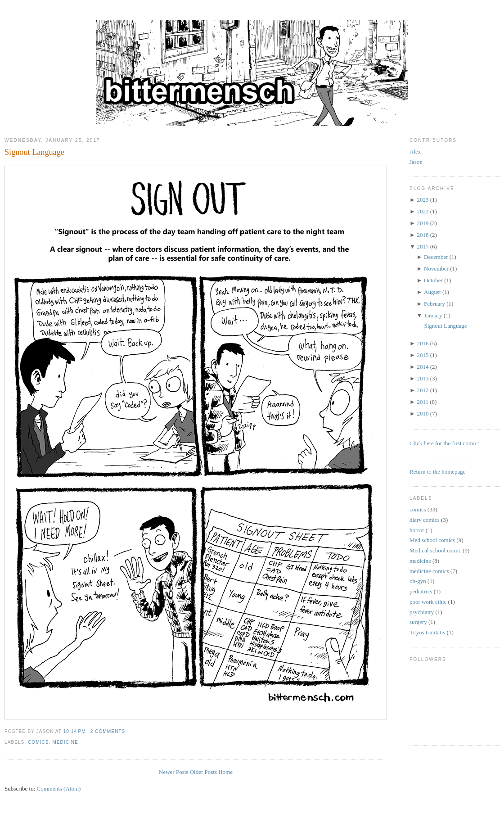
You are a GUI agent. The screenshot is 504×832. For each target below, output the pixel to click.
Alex (415, 151)
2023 (423, 200)
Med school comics (432, 540)
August (432, 292)
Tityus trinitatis (427, 632)
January (433, 315)
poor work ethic (428, 602)
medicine (65, 742)
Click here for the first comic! (444, 443)
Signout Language (34, 152)
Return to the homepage (438, 472)
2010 (423, 414)
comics (38, 742)
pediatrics (421, 591)
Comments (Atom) (59, 789)
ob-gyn (418, 581)
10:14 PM (75, 731)
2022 (423, 211)
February (434, 304)
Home (225, 772)
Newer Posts (173, 772)
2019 (423, 223)
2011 (423, 402)
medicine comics (429, 571)
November (436, 269)
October (433, 280)
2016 (423, 343)
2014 (423, 367)
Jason (416, 162)
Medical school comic (435, 550)
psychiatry (422, 612)
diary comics (425, 520)
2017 (423, 246)
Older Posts (203, 772)
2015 (423, 355)
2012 (423, 390)
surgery (418, 622)
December (436, 257)
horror (417, 530)
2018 (423, 235)
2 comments (108, 731)
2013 (423, 378)
